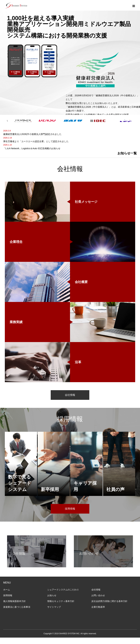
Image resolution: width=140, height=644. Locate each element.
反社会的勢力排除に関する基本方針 (109, 608)
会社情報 (70, 401)
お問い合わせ (98, 602)
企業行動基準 (98, 613)
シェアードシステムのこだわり (63, 596)
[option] (70, 63)
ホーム (7, 596)
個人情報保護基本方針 (14, 608)
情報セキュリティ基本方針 (61, 608)
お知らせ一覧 (127, 160)
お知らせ (52, 602)
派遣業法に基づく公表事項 (17, 613)
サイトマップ (54, 613)
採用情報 (70, 515)
